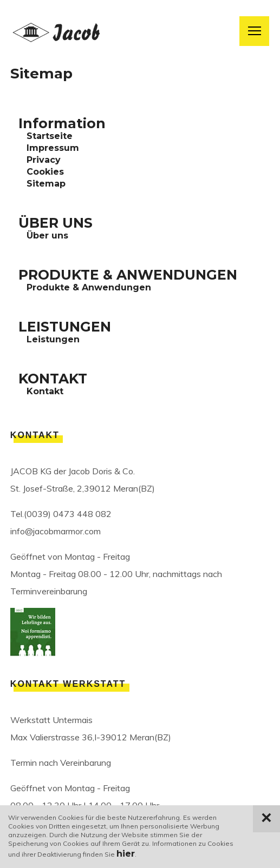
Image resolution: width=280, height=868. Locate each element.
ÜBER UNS (56, 223)
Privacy (44, 160)
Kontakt (45, 391)
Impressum (53, 148)
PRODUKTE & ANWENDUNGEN (128, 275)
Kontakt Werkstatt (68, 684)
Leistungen (53, 339)
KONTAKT (53, 379)
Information (62, 123)
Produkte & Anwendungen (89, 287)
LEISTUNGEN (65, 327)
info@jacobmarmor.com (56, 531)
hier (126, 854)
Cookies (45, 172)
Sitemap (46, 184)
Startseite (50, 136)
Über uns (47, 236)
